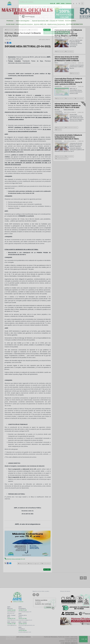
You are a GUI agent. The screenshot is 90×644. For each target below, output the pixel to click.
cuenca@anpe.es (12, 625)
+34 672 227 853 (23, 618)
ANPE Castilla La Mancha (23, 637)
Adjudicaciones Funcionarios (56, 24)
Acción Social (10, 24)
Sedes (63, 3)
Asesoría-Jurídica (70, 21)
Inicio (53, 3)
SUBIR (84, 639)
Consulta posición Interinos (24, 24)
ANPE (58, 3)
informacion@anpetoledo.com (27, 625)
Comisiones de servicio (72, 127)
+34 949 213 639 (23, 610)
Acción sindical (33, 30)
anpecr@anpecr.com (13, 620)
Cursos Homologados (23, 21)
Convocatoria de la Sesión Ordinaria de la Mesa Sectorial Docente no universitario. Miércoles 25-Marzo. (69, 137)
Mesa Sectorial (9, 30)
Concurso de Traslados (57, 21)
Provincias (11, 21)
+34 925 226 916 (23, 624)
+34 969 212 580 (11, 624)
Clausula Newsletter (71, 639)
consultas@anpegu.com (25, 612)
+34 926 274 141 (11, 618)
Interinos (59, 130)
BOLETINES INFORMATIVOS (75, 24)
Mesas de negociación (21, 30)
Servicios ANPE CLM (40, 24)
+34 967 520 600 (11, 610)
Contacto (69, 3)
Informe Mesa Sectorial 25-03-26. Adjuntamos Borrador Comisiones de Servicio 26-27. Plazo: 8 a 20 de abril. (69, 106)
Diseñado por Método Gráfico (68, 641)
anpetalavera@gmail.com (25, 620)
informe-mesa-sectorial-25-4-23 (15, 559)
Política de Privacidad (50, 637)
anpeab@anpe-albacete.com (11, 612)
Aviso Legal (74, 637)
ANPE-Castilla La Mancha (44, 40)
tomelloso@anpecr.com (25, 632)
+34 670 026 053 (23, 630)
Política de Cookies (64, 637)
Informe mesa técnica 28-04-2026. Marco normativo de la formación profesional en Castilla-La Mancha (68, 59)
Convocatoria (69, 51)
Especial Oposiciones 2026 (40, 21)
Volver (47, 30)
